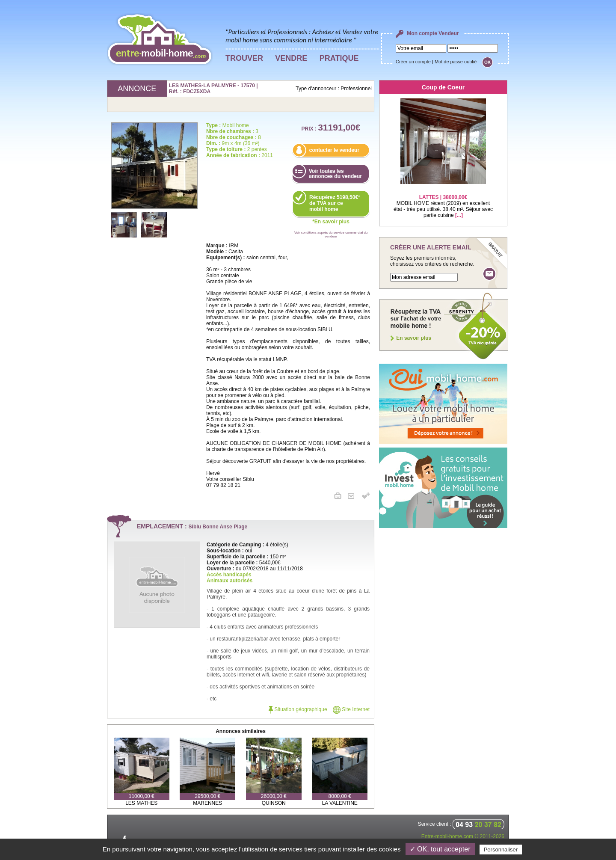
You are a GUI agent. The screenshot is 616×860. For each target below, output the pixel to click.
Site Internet (351, 709)
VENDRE (291, 58)
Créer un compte (413, 62)
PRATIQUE (339, 58)
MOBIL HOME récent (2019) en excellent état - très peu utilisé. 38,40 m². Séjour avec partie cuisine (443, 201)
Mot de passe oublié (456, 62)
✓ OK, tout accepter (440, 849)
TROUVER (244, 58)
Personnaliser (501, 850)
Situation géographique (298, 709)
